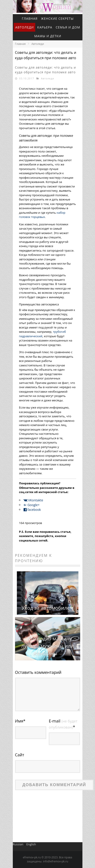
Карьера (45, 27)
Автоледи (24, 27)
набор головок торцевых (42, 215)
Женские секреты (57, 18)
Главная (30, 18)
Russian (18, 844)
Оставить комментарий (38, 672)
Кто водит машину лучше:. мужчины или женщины (48, 646)
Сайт (20, 755)
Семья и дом (68, 27)
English (31, 844)
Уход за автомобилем (47, 608)
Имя (20, 721)
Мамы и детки (48, 36)
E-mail (63, 724)
